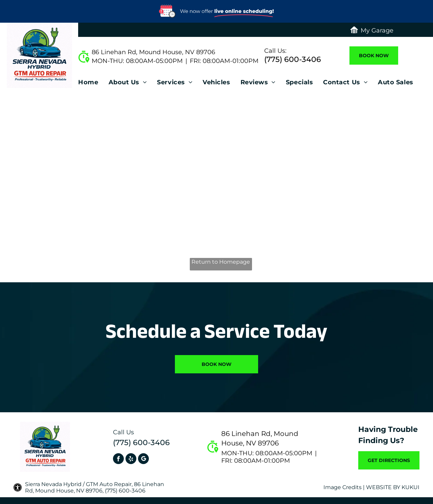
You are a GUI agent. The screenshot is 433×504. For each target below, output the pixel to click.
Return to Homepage (221, 262)
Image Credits (343, 487)
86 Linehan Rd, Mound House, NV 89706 (153, 52)
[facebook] (118, 459)
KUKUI (411, 487)
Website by (383, 487)
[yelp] (131, 459)
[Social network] (143, 459)
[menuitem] (93, 84)
